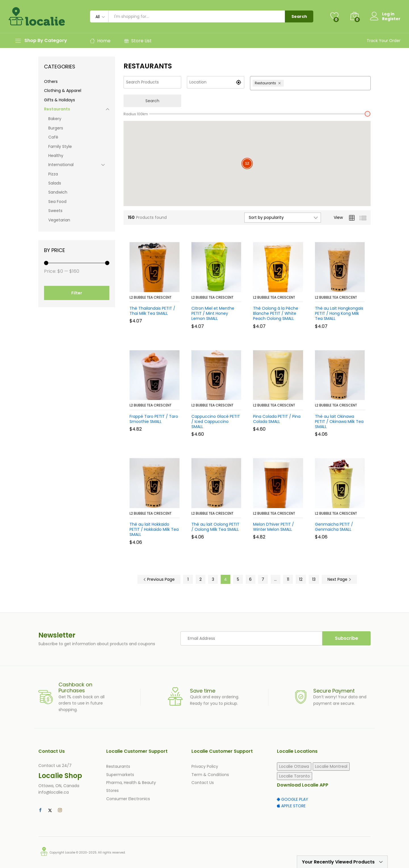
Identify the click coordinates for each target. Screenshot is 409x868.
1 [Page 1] (188, 579)
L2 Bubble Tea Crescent (151, 297)
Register (391, 19)
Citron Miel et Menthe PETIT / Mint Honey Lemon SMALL (213, 314)
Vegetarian (59, 220)
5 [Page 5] (238, 579)
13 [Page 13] (314, 579)
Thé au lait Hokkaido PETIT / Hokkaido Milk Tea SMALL (154, 530)
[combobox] (326, 83)
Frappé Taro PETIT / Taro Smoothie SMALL (154, 419)
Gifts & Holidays (60, 100)
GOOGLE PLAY (293, 799)
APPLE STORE (291, 806)
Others (51, 81)
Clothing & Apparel (63, 91)
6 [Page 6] (250, 579)
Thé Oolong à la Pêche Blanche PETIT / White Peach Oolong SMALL (276, 314)
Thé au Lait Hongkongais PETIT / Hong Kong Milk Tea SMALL (339, 314)
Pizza (53, 174)
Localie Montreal (331, 766)
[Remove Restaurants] (280, 83)
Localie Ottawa (294, 766)
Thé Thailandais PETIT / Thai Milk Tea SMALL (152, 311)
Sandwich (58, 192)
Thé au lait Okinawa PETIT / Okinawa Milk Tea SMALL (339, 422)
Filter (77, 293)
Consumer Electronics (128, 799)
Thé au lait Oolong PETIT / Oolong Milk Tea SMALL (215, 527)
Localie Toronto (295, 776)
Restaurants (57, 109)
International (61, 165)
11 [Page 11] (288, 579)
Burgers (56, 128)
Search (299, 16)
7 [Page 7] (263, 579)
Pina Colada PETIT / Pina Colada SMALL (277, 419)
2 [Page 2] (201, 579)
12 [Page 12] (301, 579)
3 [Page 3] (213, 579)
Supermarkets (120, 775)
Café (53, 137)
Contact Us (203, 783)
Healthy (56, 156)
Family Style (60, 146)
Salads (55, 183)
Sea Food (57, 202)
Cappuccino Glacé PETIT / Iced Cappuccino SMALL (216, 422)
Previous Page (159, 579)
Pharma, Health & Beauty (131, 783)
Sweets (55, 211)
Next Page (339, 579)
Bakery (55, 119)
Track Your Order (384, 41)
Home (100, 41)
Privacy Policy (205, 766)
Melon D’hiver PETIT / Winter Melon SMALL (274, 527)
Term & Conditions (210, 775)
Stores (112, 791)
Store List (138, 41)
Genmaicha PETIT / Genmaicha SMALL (334, 527)
